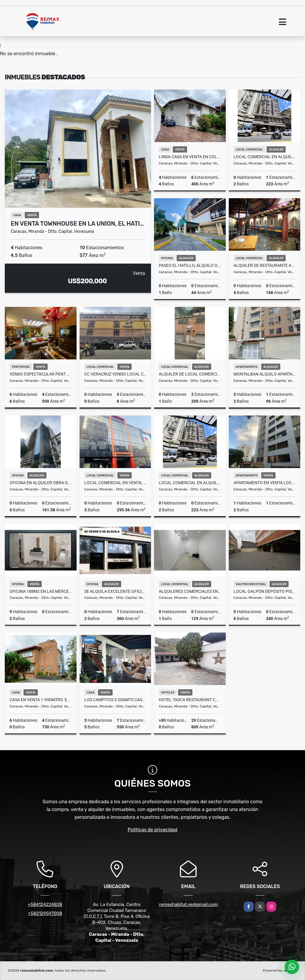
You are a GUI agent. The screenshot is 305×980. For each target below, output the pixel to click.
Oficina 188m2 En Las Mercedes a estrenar (41, 591)
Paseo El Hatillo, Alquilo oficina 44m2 (190, 265)
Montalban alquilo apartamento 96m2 (265, 374)
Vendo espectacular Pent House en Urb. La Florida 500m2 (41, 374)
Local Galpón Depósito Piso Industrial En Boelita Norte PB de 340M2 (265, 591)
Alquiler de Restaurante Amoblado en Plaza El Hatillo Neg (265, 265)
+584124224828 (45, 904)
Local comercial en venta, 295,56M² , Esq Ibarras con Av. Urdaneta (115, 483)
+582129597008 (45, 913)
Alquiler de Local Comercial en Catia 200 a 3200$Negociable (190, 374)
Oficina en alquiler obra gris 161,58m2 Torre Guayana (41, 483)
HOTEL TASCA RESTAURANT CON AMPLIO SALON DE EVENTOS (190, 700)
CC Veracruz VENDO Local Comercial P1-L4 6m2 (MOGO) (115, 374)
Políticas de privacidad (153, 830)
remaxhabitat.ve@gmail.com (188, 904)
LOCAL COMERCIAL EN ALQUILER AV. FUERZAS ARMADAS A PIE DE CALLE (265, 157)
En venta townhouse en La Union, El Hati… (77, 224)
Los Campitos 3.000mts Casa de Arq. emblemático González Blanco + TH (115, 700)
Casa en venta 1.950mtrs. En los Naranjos (41, 700)
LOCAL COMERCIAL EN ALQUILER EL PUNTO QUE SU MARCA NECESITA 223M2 (190, 483)
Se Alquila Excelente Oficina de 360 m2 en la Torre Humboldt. (115, 591)
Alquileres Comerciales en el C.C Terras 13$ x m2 (190, 591)
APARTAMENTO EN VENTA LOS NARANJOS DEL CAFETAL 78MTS (265, 483)
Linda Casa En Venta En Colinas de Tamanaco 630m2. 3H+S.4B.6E (190, 157)
